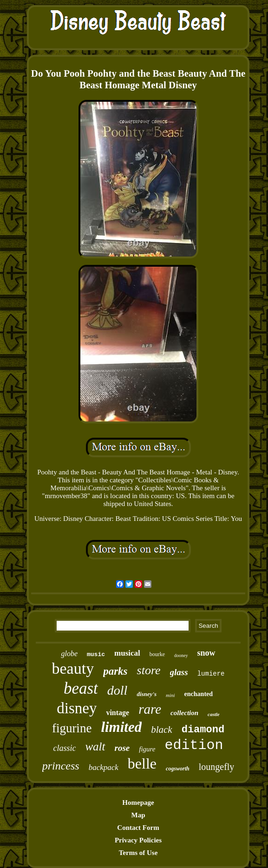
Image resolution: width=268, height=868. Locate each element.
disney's (147, 694)
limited (121, 727)
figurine (72, 728)
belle (142, 763)
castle (214, 714)
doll (118, 690)
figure (147, 749)
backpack (104, 767)
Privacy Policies (138, 840)
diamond (203, 730)
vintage (118, 713)
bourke (157, 654)
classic (64, 748)
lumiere (211, 674)
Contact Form (138, 828)
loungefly (217, 767)
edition (194, 745)
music (96, 654)
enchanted (199, 694)
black (161, 730)
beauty (73, 668)
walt (95, 746)
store (149, 670)
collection (184, 713)
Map (138, 815)
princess (61, 766)
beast (81, 688)
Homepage (138, 802)
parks (115, 671)
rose (122, 748)
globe (69, 654)
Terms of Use (138, 853)
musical (127, 653)
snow (206, 653)
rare (150, 709)
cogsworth (178, 769)
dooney (181, 655)
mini (170, 695)
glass (179, 672)
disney (77, 708)
